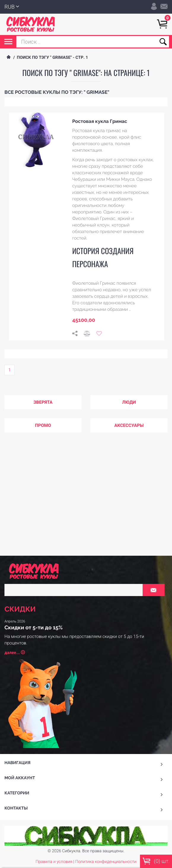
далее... (33, 538)
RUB (30, 7)
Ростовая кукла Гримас (99, 121)
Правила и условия (54, 742)
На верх (86, 760)
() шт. (156, 861)
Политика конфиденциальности (106, 742)
